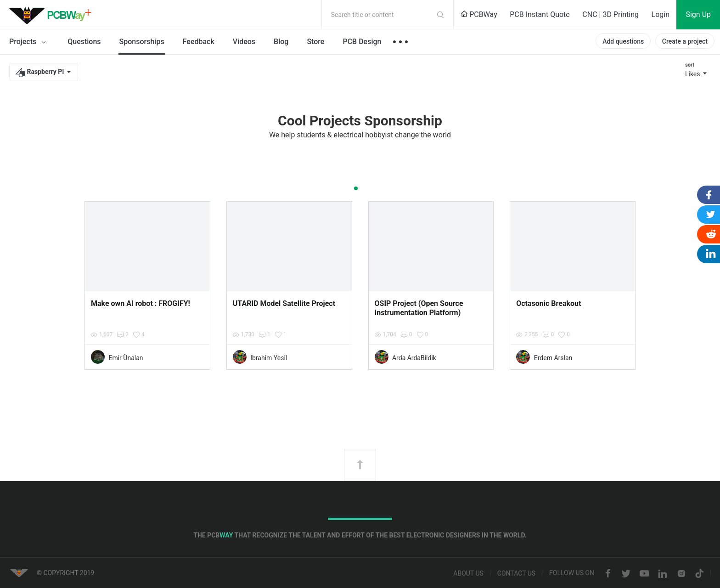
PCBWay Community (53, 15)
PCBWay (479, 14)
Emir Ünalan (126, 358)
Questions (84, 42)
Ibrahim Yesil (269, 358)
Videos (244, 42)
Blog (281, 42)
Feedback (199, 42)
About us (468, 574)
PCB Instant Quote (540, 14)
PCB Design (362, 42)
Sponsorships (142, 42)
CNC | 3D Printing (610, 14)
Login (661, 14)
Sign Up (698, 14)
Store (315, 42)
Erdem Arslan (553, 358)
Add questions (623, 41)
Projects (29, 42)
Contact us (516, 574)
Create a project (685, 41)
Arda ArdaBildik (414, 358)
